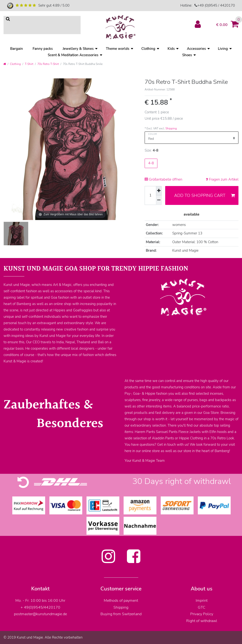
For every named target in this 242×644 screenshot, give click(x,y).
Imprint (202, 601)
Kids (171, 49)
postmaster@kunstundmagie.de (40, 614)
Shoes (187, 55)
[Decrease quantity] (159, 200)
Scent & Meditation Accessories (73, 55)
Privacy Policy (202, 614)
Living (223, 49)
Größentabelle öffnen (163, 179)
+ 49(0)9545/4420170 (40, 607)
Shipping (171, 128)
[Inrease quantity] (159, 191)
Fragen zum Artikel (222, 179)
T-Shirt (29, 64)
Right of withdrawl (202, 621)
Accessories (196, 49)
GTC (202, 607)
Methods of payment (121, 601)
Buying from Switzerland (121, 614)
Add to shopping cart (205, 195)
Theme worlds (118, 49)
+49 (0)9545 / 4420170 (216, 5)
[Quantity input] (150, 195)
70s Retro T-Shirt (48, 64)
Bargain (17, 49)
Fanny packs (43, 49)
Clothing (148, 49)
